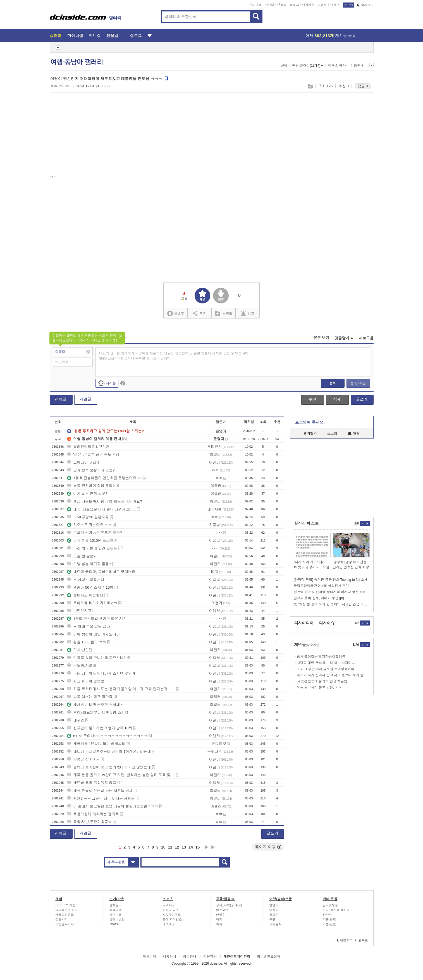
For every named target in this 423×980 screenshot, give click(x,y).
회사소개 (149, 957)
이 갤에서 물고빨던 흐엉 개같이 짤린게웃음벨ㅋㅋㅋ (113, 806)
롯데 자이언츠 (172, 919)
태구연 (76, 720)
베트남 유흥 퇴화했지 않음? (93, 783)
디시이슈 (327, 623)
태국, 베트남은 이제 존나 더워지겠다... (101, 509)
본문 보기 (321, 338)
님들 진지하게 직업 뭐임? (91, 486)
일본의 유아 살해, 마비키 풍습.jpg (319, 598)
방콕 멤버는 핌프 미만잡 (90, 697)
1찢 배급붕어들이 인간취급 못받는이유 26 (104, 478)
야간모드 (365, 5)
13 (184, 847)
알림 (354, 433)
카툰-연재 (329, 919)
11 (170, 847)
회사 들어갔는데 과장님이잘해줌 (321, 657)
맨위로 (361, 940)
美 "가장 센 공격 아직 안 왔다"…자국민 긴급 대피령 (332, 604)
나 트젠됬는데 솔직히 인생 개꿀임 (322, 681)
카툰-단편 (329, 924)
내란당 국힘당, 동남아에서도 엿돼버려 (101, 572)
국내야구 (169, 905)
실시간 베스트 (307, 523)
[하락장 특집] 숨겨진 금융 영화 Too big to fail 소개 (331, 580)
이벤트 (322, 5)
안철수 (221, 915)
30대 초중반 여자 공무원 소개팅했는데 (326, 669)
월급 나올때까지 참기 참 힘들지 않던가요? (104, 501)
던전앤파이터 (65, 924)
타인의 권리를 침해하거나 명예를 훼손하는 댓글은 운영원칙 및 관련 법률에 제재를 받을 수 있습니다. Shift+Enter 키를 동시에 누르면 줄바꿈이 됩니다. (174, 356)
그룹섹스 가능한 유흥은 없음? (94, 533)
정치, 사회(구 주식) (229, 905)
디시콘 (335, 5)
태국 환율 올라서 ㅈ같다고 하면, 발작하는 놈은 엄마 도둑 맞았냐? (121, 775)
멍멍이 (274, 905)
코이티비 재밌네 (83, 462)
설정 (284, 66)
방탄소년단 (117, 919)
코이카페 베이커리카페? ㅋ (92, 603)
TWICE (114, 924)
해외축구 (169, 924)
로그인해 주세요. (310, 422)
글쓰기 (362, 399)
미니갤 (269, 5)
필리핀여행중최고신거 (88, 447)
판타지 (327, 915)
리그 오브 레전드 (67, 905)
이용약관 (210, 957)
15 (198, 847)
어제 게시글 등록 (331, 36)
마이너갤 (255, 5)
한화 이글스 (171, 910)
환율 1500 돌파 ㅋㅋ (87, 642)
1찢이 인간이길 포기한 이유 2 (94, 619)
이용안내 (357, 66)
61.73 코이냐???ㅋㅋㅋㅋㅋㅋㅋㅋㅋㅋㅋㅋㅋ (107, 736)
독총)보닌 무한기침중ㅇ (89, 822)
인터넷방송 (330, 905)
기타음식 (276, 924)
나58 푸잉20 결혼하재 (88, 517)
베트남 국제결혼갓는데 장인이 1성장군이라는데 (109, 752)
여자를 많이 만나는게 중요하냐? (96, 658)
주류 (273, 919)
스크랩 (310, 86)
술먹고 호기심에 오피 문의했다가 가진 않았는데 (109, 767)
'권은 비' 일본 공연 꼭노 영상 (93, 455)
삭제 (337, 399)
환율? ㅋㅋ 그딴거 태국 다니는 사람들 (101, 798)
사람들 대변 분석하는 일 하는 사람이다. (326, 663)
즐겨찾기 (310, 433)
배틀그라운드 (65, 915)
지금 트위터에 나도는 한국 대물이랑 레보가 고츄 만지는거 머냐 (121, 689)
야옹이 (274, 910)
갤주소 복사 (337, 66)
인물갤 (282, 5)
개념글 (85, 399)
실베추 (176, 314)
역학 (219, 924)
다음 (207, 847)
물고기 (274, 915)
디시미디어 (304, 623)
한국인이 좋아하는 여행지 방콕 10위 (100, 728)
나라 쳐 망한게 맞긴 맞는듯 (92, 548)
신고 (248, 313)
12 (177, 847)
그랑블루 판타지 (67, 910)
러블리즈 (116, 910)
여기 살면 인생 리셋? (87, 494)
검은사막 (62, 919)
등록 (333, 383)
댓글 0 (363, 86)
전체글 (61, 399)
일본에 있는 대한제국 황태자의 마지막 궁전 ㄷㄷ (330, 592)
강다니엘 (116, 915)
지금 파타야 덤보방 (86, 681)
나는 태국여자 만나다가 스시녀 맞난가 (101, 673)
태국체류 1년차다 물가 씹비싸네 (96, 744)
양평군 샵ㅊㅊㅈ (83, 759)
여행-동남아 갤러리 (77, 62)
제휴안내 (169, 957)
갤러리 (56, 36)
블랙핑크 (116, 905)
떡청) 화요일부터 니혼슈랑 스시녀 (98, 712)
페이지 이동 (268, 847)
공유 (199, 313)
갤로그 (294, 5)
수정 (312, 399)
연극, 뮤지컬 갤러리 (336, 910)
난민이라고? (80, 611)
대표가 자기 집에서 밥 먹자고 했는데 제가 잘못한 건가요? (333, 675)
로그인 (349, 5)
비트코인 (222, 910)
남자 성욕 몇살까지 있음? (91, 470)
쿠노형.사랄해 (82, 666)
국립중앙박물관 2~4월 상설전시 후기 (321, 586)
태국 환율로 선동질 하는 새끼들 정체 (100, 791)
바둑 (219, 919)
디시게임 (308, 5)
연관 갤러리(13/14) (308, 66)
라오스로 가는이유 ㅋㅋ (89, 525)
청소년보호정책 (269, 957)
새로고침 (366, 338)
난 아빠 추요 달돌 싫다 (88, 626)
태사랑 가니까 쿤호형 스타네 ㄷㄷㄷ (99, 705)
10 (163, 847)
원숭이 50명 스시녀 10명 (90, 587)
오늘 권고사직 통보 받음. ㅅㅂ (319, 687)
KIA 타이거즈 (172, 915)
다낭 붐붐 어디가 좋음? (89, 564)
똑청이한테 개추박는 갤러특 (93, 814)
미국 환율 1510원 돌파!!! (90, 541)
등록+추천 (358, 383)
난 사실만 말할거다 (86, 580)
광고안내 (190, 957)
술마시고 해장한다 (85, 595)
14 (191, 847)
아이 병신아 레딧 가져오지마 (93, 634)
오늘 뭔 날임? (81, 556)
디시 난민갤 (80, 650)
